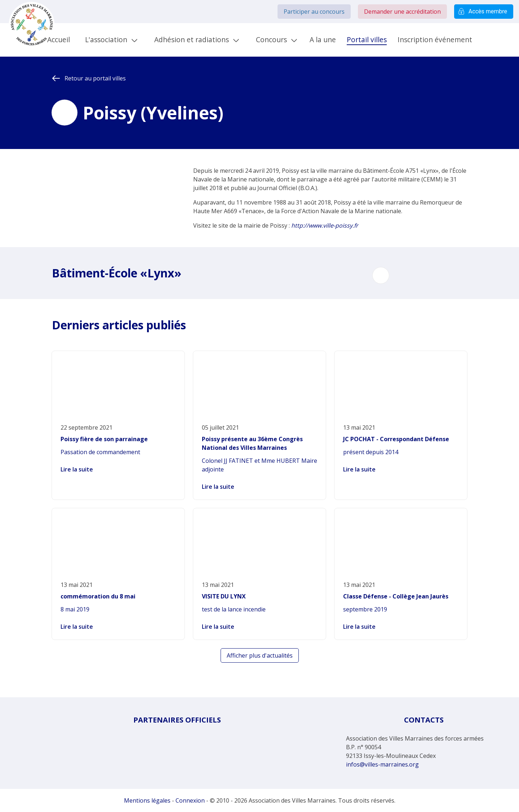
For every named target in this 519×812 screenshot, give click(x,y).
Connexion (190, 800)
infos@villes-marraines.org (382, 764)
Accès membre (484, 12)
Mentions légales (147, 800)
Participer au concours (314, 12)
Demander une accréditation (402, 12)
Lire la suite (77, 469)
